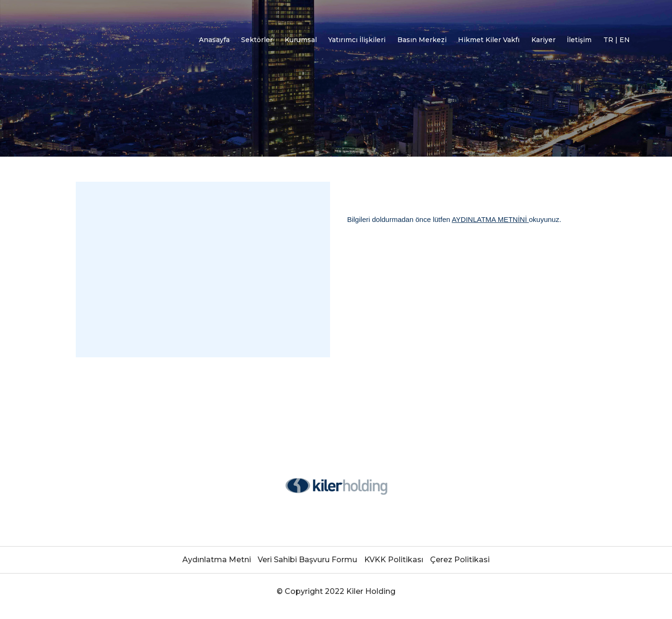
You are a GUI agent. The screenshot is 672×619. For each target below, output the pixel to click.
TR (609, 40)
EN (625, 40)
